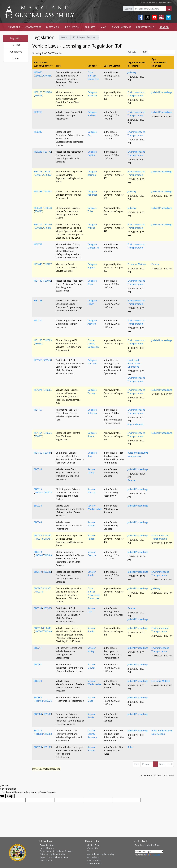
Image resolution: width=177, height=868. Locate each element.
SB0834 (38, 681)
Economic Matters (137, 264)
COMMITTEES (33, 27)
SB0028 (38, 506)
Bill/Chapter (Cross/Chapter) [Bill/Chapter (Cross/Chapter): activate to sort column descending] (43, 64)
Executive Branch (48, 845)
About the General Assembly (101, 854)
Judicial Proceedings (162, 92)
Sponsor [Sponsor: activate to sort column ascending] (92, 66)
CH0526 (48, 433)
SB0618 (39, 228)
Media (16, 58)
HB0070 (38, 72)
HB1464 (38, 433)
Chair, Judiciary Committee (93, 76)
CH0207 (48, 264)
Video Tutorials (94, 863)
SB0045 (38, 522)
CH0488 (48, 92)
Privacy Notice (94, 860)
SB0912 (39, 344)
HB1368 (38, 360)
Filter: (158, 52)
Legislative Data (152, 845)
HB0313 (38, 172)
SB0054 (39, 175)
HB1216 (38, 320)
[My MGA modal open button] (161, 17)
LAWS (103, 27)
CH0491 (48, 172)
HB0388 (38, 191)
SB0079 (39, 96)
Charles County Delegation (93, 344)
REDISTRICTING (145, 27)
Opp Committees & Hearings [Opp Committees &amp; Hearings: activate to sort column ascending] (159, 62)
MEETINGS (52, 27)
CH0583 (48, 340)
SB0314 (47, 360)
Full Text (16, 45)
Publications (16, 52)
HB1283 (38, 340)
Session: (65, 37)
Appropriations (135, 424)
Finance (155, 264)
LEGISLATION (72, 27)
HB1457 (38, 410)
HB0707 (38, 225)
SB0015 (39, 211)
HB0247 (38, 132)
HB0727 (38, 244)
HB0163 (38, 92)
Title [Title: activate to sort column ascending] (58, 66)
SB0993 (47, 281)
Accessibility (93, 857)
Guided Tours (94, 845)
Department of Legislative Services (56, 851)
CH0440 (48, 225)
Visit (89, 851)
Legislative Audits (165, 2)
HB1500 (38, 453)
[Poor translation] (10, 796)
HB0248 (38, 152)
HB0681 (38, 208)
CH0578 (48, 208)
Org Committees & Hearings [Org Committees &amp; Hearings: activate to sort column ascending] (136, 64)
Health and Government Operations (134, 363)
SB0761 (38, 664)
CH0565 (48, 390)
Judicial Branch (47, 848)
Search (128, 9)
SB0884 (47, 453)
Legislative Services (147, 2)
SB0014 (38, 469)
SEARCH (164, 27)
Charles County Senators (92, 734)
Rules (130, 747)
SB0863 (39, 436)
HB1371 (38, 390)
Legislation (16, 38)
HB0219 (38, 112)
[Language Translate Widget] (149, 851)
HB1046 (38, 264)
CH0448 (47, 228)
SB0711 (38, 648)
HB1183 (38, 301)
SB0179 (47, 152)
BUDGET (90, 27)
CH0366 (47, 76)
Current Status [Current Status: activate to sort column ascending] (112, 66)
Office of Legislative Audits (52, 854)
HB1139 (38, 281)
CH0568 (48, 191)
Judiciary (132, 72)
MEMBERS (14, 27)
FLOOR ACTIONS (121, 27)
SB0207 (39, 76)
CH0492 (47, 175)
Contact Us (92, 848)
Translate (153, 855)
